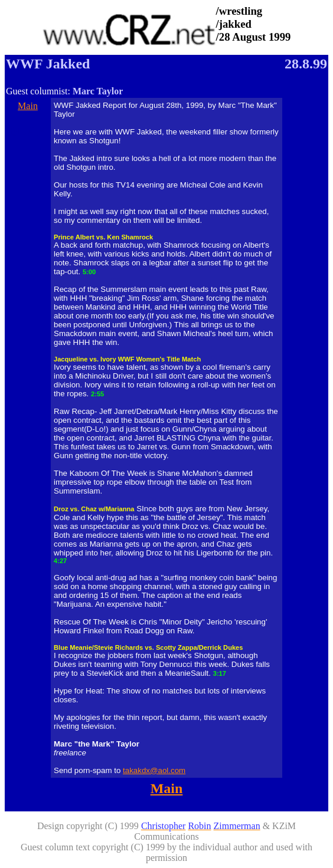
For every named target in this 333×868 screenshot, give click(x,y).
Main (28, 106)
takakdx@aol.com (154, 770)
